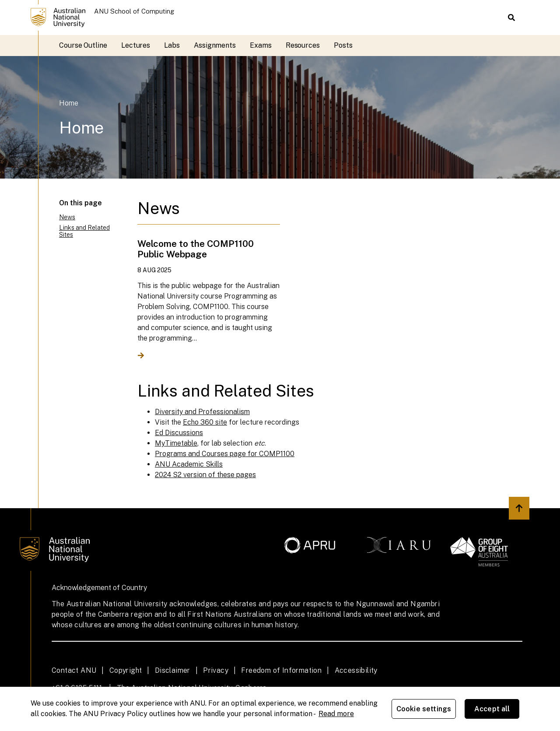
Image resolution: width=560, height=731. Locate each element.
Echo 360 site (205, 422)
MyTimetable (176, 443)
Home (69, 103)
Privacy (216, 670)
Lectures (136, 45)
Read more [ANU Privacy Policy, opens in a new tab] (336, 714)
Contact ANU (74, 670)
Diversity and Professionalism (202, 412)
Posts (343, 45)
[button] (511, 18)
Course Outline (83, 45)
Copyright (126, 670)
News (67, 217)
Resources (303, 45)
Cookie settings (424, 709)
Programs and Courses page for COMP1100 (225, 454)
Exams (261, 45)
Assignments (215, 45)
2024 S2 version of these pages (205, 475)
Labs (172, 45)
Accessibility (356, 670)
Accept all (492, 709)
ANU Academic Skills (189, 464)
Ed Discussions (179, 433)
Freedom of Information (281, 670)
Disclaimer (173, 670)
